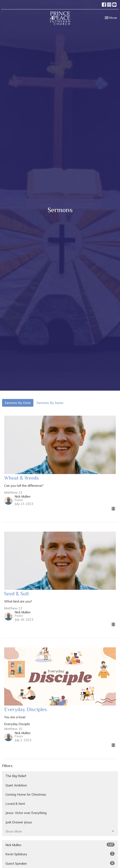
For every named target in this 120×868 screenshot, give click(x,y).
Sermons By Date (18, 403)
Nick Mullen (60, 845)
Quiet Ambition (16, 785)
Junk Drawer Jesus (19, 822)
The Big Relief (16, 776)
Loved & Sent (15, 804)
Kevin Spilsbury (60, 854)
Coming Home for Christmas (26, 794)
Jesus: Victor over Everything (26, 813)
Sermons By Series (50, 403)
